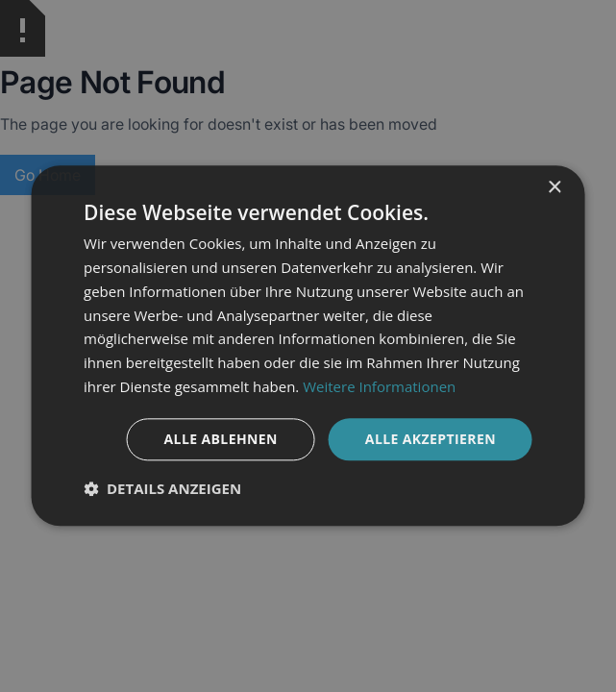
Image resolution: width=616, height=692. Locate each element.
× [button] (554, 188)
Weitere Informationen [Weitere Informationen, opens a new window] (379, 386)
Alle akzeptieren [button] (431, 439)
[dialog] (308, 346)
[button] (162, 489)
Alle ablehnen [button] (221, 439)
